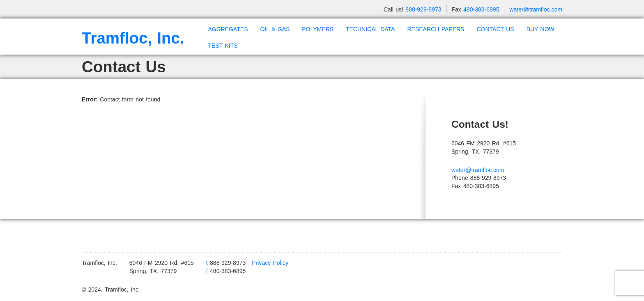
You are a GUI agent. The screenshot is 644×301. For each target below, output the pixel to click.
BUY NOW (540, 29)
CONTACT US (495, 29)
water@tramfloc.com (536, 9)
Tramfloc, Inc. (133, 38)
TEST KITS (223, 46)
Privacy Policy (270, 263)
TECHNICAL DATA (370, 29)
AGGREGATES (228, 29)
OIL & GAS (275, 29)
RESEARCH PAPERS (436, 29)
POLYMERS (318, 29)
